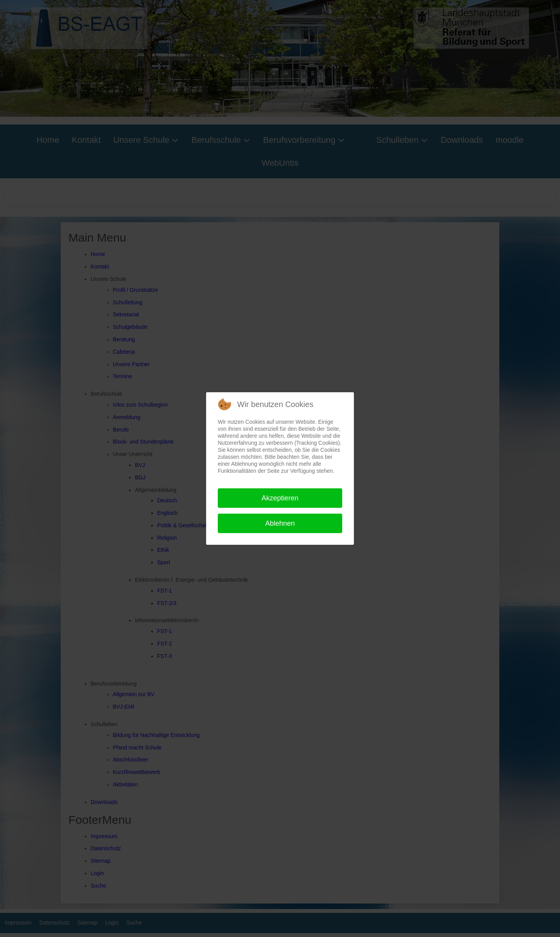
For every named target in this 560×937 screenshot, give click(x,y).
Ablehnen (280, 523)
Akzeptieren (280, 498)
